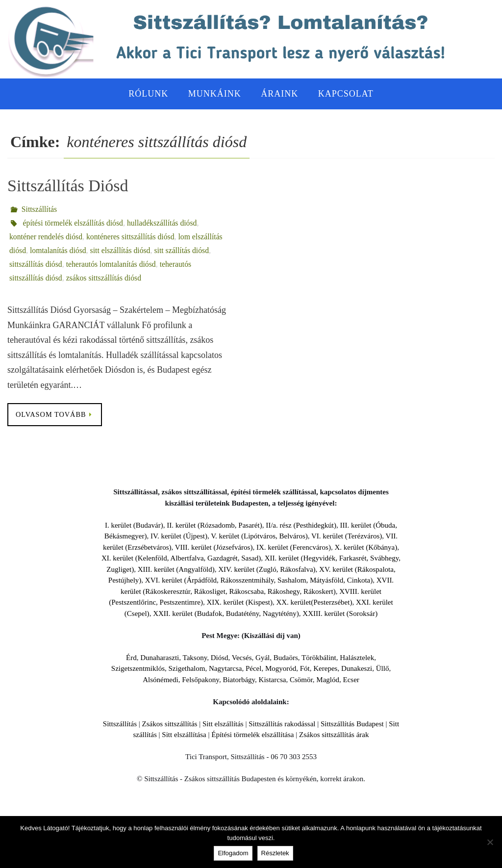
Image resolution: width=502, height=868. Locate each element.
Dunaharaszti (160, 658)
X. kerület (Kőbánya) (366, 547)
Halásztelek (357, 658)
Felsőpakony (201, 680)
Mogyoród (281, 669)
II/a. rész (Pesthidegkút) (301, 525)
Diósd (220, 658)
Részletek (275, 853)
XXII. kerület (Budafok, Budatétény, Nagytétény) (226, 613)
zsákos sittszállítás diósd (105, 278)
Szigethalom (187, 669)
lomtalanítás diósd (59, 250)
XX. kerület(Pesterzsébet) (314, 603)
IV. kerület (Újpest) (179, 536)
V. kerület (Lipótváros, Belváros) (259, 536)
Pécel (253, 669)
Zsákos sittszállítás (170, 724)
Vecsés (242, 658)
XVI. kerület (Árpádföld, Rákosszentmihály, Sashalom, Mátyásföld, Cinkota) (259, 581)
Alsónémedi (161, 680)
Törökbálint (319, 658)
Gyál (263, 658)
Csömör (301, 680)
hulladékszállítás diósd (164, 223)
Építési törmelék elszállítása (252, 735)
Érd (131, 658)
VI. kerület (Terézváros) (347, 536)
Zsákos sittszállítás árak (334, 735)
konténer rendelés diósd (47, 237)
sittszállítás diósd (36, 264)
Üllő (383, 669)
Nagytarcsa (225, 669)
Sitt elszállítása (184, 735)
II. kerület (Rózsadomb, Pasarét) (214, 525)
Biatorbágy (239, 680)
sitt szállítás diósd (185, 250)
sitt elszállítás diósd (122, 250)
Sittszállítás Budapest (352, 724)
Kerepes (325, 669)
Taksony (195, 658)
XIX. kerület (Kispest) (239, 603)
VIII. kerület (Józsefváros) (214, 547)
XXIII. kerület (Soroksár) (340, 613)
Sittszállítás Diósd (68, 186)
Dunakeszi (357, 669)
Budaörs (286, 658)
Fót (305, 669)
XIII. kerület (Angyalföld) (176, 569)
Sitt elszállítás (223, 724)
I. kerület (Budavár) (134, 525)
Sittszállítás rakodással (282, 724)
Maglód (328, 680)
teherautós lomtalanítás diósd (113, 264)
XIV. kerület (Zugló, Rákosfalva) (267, 569)
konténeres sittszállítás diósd (133, 237)
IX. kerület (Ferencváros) (294, 547)
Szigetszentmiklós (138, 669)
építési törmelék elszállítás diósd (74, 223)
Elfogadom (233, 853)
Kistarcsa (273, 680)
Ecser (351, 680)
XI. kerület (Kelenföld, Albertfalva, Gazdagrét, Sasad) (181, 559)
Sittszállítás (40, 209)
